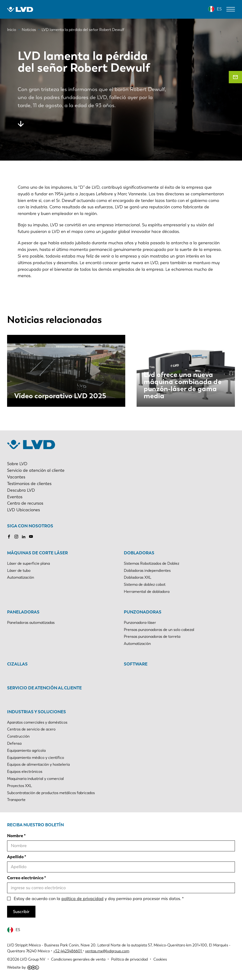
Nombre (15, 836)
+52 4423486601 (67, 951)
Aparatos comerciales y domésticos (37, 722)
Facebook (9, 537)
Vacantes (16, 477)
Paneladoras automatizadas (31, 623)
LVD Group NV (33, 959)
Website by (23, 967)
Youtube (31, 537)
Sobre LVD (17, 464)
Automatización (21, 577)
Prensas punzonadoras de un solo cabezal (159, 630)
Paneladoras (23, 612)
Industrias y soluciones (37, 712)
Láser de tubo (19, 571)
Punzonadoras (143, 612)
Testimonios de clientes (29, 484)
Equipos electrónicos (25, 772)
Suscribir (21, 912)
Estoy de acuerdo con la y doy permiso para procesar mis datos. (97, 899)
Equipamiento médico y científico (36, 758)
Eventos (15, 497)
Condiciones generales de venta (78, 959)
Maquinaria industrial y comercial (35, 779)
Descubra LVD (21, 490)
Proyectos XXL (19, 786)
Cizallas (17, 664)
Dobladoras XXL (138, 577)
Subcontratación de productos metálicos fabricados (51, 793)
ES (219, 9)
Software (136, 664)
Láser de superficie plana (28, 563)
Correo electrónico (25, 878)
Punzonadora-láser (140, 623)
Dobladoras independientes (147, 571)
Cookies (160, 959)
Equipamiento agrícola (26, 750)
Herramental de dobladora (147, 592)
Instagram (16, 537)
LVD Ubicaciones (24, 510)
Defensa (14, 743)
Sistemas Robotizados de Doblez (151, 563)
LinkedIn (24, 537)
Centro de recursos (25, 503)
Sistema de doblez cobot (145, 584)
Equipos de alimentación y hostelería (38, 764)
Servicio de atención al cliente (36, 470)
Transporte (16, 800)
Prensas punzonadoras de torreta (152, 637)
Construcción (18, 736)
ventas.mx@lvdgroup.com (107, 951)
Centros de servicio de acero (31, 729)
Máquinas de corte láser (37, 553)
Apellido (15, 857)
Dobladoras (139, 553)
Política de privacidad (129, 959)
